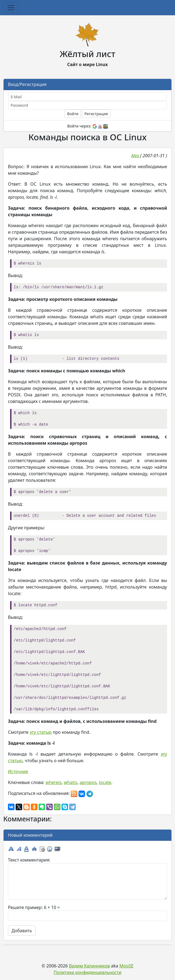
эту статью (41, 732)
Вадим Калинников (89, 966)
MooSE (127, 966)
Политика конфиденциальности (87, 972)
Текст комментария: (29, 860)
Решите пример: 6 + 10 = (34, 907)
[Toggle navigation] (11, 8)
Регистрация (96, 114)
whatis (71, 782)
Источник (18, 771)
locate (105, 782)
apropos (88, 782)
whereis (54, 782)
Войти (73, 114)
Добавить (22, 931)
